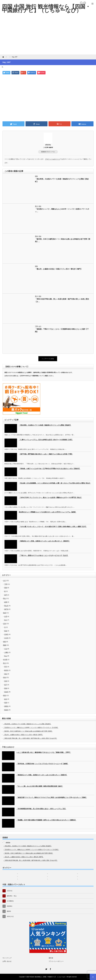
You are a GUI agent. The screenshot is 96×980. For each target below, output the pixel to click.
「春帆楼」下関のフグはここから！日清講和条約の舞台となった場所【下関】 (62, 330)
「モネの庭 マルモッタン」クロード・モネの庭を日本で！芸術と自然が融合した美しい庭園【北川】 (53, 527)
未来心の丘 (10, 916)
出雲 (6, 616)
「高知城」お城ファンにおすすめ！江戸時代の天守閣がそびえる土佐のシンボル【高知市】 (50, 469)
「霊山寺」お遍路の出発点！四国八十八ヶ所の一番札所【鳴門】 (59, 269)
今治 (6, 649)
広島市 (6, 634)
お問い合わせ (7, 961)
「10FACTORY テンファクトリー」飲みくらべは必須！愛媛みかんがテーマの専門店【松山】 (50, 498)
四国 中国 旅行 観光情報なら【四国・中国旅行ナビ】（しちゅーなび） (46, 977)
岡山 (4, 598)
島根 (4, 613)
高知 (40, 236)
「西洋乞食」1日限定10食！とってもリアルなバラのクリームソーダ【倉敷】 (42, 764)
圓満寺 (9, 911)
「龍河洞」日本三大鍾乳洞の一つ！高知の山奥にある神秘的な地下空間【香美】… (63, 240)
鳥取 (4, 695)
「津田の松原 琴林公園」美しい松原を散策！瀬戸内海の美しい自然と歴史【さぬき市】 (30, 738)
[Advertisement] (48, 36)
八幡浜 (6, 652)
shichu (48, 145)
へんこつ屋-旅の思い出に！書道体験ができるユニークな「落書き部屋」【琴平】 (44, 752)
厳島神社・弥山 (12, 896)
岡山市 (6, 606)
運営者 (51, 958)
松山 (6, 656)
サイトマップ (7, 958)
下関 (36, 326)
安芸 (6, 681)
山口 (40, 326)
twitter (81, 3)
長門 (6, 595)
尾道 (6, 631)
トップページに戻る (48, 359)
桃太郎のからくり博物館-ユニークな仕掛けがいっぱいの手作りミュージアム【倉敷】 (48, 512)
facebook (85, 3)
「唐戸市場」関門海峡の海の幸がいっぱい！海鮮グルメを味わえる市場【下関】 (46, 454)
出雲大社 (10, 891)
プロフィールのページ (52, 159)
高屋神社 (10, 906)
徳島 (36, 176)
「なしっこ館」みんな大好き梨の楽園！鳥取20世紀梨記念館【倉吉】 (40, 786)
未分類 (5, 660)
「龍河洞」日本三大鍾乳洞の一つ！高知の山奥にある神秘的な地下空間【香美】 (28, 731)
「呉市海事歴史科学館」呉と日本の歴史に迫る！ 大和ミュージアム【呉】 (41, 809)
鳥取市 (6, 710)
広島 (4, 624)
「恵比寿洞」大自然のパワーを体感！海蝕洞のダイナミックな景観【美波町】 (62, 180)
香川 (36, 206)
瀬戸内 (6, 609)
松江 (6, 620)
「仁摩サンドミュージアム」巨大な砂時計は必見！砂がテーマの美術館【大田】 (46, 440)
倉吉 (6, 699)
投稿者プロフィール (48, 152)
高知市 (6, 692)
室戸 (6, 685)
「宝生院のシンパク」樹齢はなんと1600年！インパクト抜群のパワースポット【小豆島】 (31, 727)
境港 (6, 703)
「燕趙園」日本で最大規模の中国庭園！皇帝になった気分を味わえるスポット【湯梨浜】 (46, 820)
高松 (40, 206)
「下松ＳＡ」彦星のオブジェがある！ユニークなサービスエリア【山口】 (44, 555)
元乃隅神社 (10, 901)
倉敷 (6, 602)
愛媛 (4, 645)
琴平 (6, 667)
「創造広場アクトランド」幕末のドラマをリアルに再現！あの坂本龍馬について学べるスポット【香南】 (52, 797)
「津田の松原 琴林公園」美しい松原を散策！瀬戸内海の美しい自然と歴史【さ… (62, 300)
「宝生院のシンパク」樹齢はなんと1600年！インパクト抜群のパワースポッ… (62, 210)
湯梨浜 (6, 706)
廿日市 (6, 638)
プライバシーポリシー (56, 961)
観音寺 (6, 670)
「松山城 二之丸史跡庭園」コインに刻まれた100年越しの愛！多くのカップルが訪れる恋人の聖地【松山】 (55, 483)
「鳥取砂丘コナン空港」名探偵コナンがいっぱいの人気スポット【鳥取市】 (44, 541)
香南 (36, 236)
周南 (6, 588)
